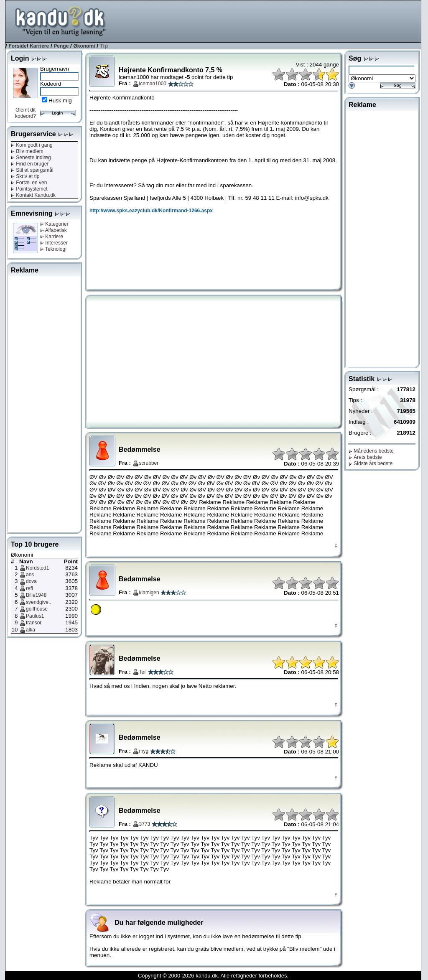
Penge (61, 46)
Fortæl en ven (29, 183)
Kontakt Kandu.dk (33, 195)
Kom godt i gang (32, 145)
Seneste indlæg (31, 158)
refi (29, 588)
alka (31, 630)
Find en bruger (30, 164)
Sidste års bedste (371, 463)
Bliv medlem (27, 151)
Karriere (39, 46)
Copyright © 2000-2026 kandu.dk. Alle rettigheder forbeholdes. (213, 976)
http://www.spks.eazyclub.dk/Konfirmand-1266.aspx (151, 211)
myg (144, 751)
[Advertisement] (269, 20)
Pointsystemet (29, 189)
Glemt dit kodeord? (25, 113)
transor (34, 623)
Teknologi (53, 249)
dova (31, 581)
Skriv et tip (25, 176)
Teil (143, 672)
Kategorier (54, 224)
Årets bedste (365, 457)
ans (30, 575)
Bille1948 (36, 595)
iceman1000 (153, 84)
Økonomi (84, 46)
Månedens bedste (371, 451)
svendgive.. (39, 602)
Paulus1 (35, 616)
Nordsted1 (37, 568)
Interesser (54, 243)
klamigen (149, 593)
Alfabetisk (53, 230)
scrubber (149, 463)
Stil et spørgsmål (32, 170)
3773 (145, 824)
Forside (17, 46)
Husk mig (60, 101)
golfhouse (37, 609)
